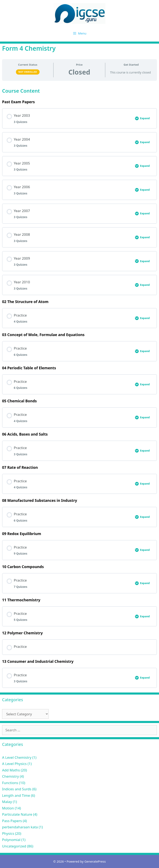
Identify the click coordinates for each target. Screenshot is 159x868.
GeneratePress (95, 861)
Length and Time (16, 795)
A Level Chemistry (17, 757)
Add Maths (11, 770)
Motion (8, 808)
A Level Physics (14, 764)
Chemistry (10, 776)
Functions (10, 783)
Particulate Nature (17, 814)
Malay (7, 802)
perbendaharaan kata (20, 827)
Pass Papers (12, 821)
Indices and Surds (17, 789)
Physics (8, 833)
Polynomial (11, 840)
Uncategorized (14, 846)
